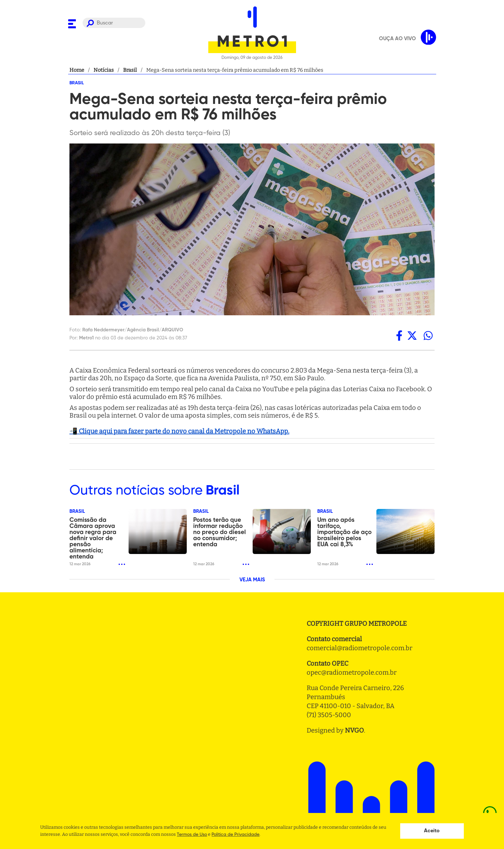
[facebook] (399, 336)
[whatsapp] (428, 336)
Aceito (432, 831)
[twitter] (412, 336)
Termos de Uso (192, 835)
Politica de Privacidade (235, 835)
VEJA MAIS (252, 580)
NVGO (354, 730)
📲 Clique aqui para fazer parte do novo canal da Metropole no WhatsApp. (179, 431)
